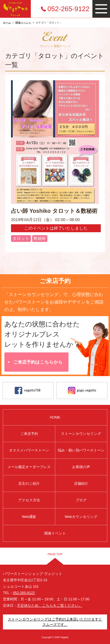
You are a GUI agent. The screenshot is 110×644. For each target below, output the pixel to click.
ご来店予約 (29, 434)
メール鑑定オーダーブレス (29, 467)
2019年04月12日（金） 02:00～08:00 (45, 220)
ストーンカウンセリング (81, 434)
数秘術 (40, 238)
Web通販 (29, 517)
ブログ (81, 500)
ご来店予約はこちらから (38, 362)
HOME (55, 417)
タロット (21, 238)
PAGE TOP (55, 554)
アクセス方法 (29, 500)
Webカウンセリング (81, 517)
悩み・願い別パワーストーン (81, 450)
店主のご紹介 (29, 483)
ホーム (7, 23)
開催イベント (23, 23)
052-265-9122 (68, 9)
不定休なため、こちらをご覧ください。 (50, 605)
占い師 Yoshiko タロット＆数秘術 (54, 211)
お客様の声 (81, 467)
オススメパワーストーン (29, 450)
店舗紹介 (81, 483)
